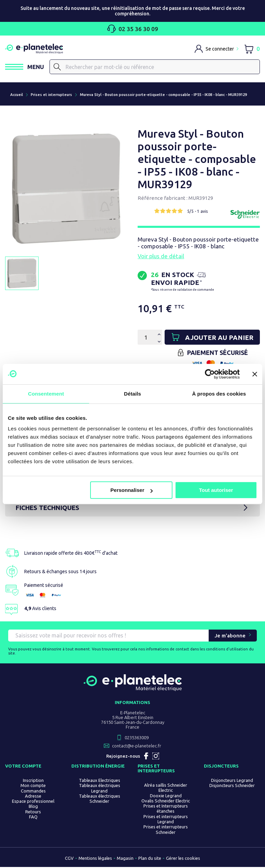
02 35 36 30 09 (133, 29)
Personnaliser (131, 490)
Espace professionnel (33, 802)
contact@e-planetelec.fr (137, 747)
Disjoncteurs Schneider (232, 786)
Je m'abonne (230, 637)
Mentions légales (95, 859)
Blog (33, 807)
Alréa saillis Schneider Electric (166, 789)
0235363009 (137, 739)
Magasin (125, 859)
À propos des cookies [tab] (219, 394)
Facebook (146, 757)
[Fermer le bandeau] (255, 374)
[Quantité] (146, 337)
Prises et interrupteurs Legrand (166, 820)
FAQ (33, 818)
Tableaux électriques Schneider (100, 800)
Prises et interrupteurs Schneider (166, 830)
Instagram (156, 757)
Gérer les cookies (183, 859)
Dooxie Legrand (166, 796)
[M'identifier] (217, 49)
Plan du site (150, 859)
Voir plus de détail (161, 256)
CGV (69, 859)
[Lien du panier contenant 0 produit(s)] (252, 49)
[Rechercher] (155, 67)
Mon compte (33, 786)
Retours (33, 812)
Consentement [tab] (46, 394)
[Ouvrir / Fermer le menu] (25, 67)
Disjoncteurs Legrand (232, 781)
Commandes (33, 791)
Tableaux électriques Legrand (100, 789)
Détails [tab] (132, 394)
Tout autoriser (216, 490)
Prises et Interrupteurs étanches (166, 809)
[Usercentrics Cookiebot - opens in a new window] (210, 374)
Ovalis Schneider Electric (166, 802)
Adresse (33, 797)
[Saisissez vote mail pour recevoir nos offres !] (108, 637)
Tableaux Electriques (100, 781)
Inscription (33, 781)
